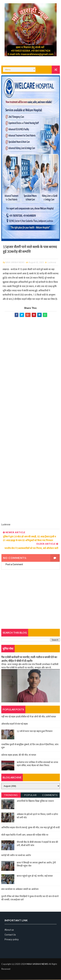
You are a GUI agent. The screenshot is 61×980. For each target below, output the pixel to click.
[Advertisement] (31, 422)
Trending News (11, 796)
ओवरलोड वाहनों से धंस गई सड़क (15, 724)
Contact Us (10, 935)
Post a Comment (14, 565)
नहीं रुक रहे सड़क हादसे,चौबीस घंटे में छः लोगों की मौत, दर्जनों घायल (29, 717)
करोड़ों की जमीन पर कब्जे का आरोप (16, 856)
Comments (50, 795)
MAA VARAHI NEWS (37, 964)
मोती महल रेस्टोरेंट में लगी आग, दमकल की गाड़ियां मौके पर (25, 835)
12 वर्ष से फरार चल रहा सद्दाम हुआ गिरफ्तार (35, 732)
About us (9, 930)
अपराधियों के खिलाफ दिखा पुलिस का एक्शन (35, 801)
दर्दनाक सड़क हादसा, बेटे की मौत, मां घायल (19, 755)
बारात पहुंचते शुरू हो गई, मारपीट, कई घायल (35, 876)
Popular (30, 795)
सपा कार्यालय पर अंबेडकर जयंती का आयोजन (20, 890)
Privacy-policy (12, 940)
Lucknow (52, 263)
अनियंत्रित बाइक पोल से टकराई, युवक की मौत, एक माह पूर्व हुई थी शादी (30, 828)
